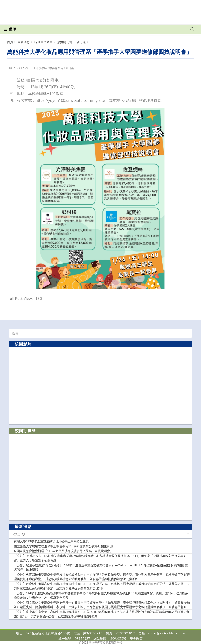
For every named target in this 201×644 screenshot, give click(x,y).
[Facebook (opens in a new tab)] (166, 10)
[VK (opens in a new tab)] (186, 10)
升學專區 (41, 68)
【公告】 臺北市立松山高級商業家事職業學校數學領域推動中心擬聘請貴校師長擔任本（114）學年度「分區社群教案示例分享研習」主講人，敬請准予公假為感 (100, 558)
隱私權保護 (118, 639)
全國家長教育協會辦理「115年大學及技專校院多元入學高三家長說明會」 (63, 551)
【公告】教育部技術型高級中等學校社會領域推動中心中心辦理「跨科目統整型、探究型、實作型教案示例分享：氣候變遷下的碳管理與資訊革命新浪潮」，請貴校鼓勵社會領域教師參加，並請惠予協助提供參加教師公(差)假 (102, 577)
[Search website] (192, 29)
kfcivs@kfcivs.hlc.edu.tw (167, 633)
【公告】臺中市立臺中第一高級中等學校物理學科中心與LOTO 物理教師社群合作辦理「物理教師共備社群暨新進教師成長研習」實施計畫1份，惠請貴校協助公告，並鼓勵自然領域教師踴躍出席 (102, 614)
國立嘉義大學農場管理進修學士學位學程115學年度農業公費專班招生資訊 (63, 546)
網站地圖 (100, 639)
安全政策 (136, 639)
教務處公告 (56, 68)
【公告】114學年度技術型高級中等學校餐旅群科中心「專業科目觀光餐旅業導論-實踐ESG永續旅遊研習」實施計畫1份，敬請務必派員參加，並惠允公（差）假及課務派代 (101, 595)
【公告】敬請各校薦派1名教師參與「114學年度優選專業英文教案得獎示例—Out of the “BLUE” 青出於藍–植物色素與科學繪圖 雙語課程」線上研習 (101, 567)
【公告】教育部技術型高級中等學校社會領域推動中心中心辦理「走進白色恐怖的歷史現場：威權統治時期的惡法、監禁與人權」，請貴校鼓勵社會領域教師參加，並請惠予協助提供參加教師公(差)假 (102, 586)
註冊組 (70, 68)
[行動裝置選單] (10, 29)
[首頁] (10, 42)
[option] (100, 385)
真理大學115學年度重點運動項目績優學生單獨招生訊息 (51, 541)
